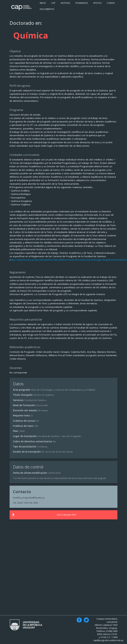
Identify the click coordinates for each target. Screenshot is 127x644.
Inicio (43, 3)
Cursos (111, 3)
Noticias (65, 3)
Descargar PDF (44, 515)
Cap (53, 3)
